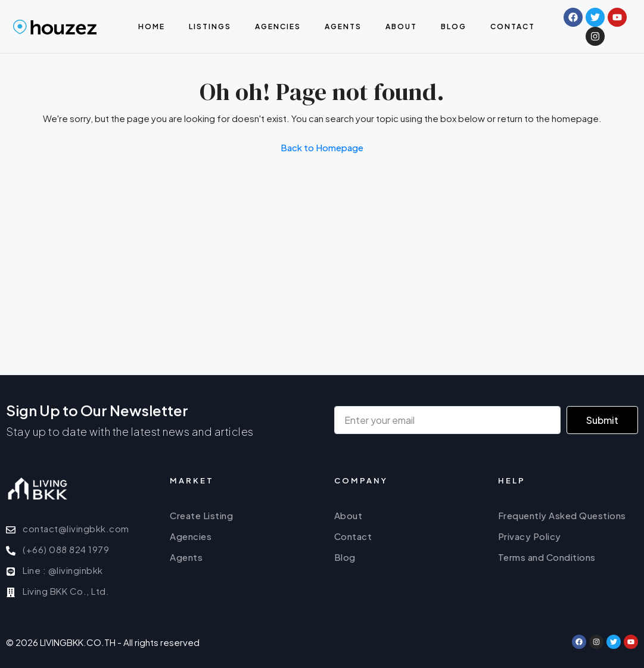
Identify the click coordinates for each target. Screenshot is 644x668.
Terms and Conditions (547, 557)
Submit (602, 420)
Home (152, 26)
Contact (513, 26)
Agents (343, 26)
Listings (210, 26)
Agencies (278, 26)
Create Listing (201, 515)
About (401, 26)
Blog (454, 26)
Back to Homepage (322, 147)
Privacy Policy (530, 536)
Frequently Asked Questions (562, 515)
